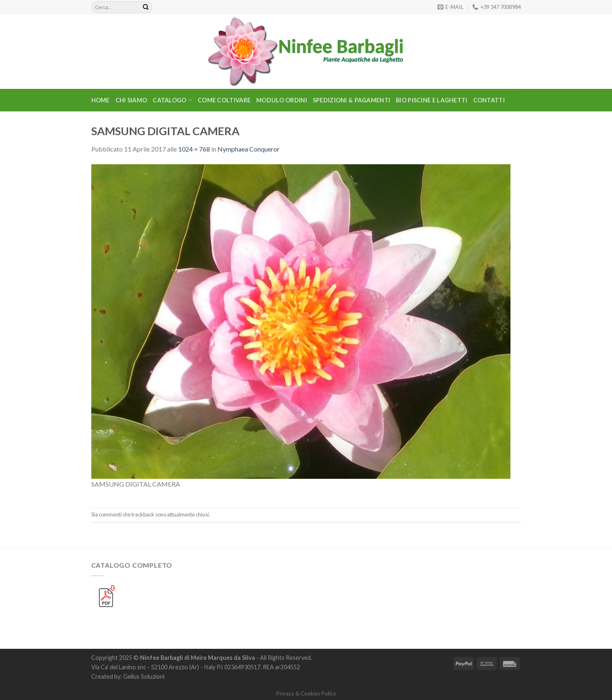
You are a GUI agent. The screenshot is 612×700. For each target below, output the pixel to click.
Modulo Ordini (282, 100)
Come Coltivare (224, 100)
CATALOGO (172, 100)
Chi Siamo (131, 100)
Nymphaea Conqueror (248, 149)
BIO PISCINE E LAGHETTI (431, 100)
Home (100, 100)
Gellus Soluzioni (144, 676)
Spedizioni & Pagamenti (351, 100)
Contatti (489, 100)
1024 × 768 (194, 149)
